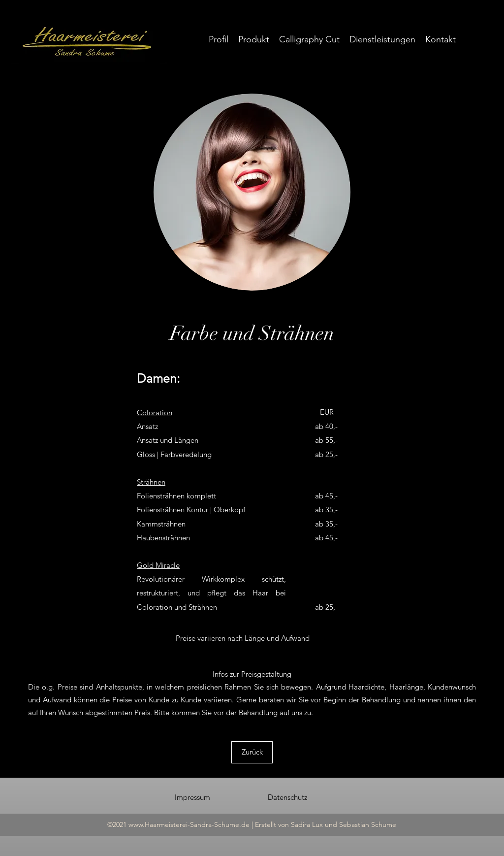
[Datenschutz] (287, 797)
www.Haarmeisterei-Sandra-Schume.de (189, 824)
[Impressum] (192, 797)
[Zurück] (252, 752)
